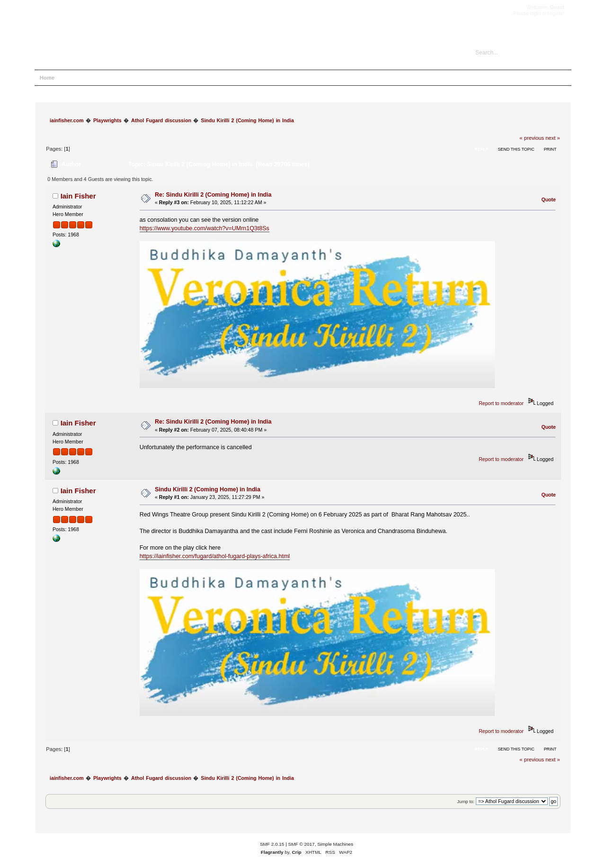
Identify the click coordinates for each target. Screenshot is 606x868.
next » (553, 138)
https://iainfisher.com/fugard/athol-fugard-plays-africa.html (215, 556)
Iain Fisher (78, 196)
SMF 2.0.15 (272, 844)
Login (123, 78)
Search (97, 78)
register (556, 13)
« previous (532, 138)
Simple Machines (335, 844)
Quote (548, 199)
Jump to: (466, 801)
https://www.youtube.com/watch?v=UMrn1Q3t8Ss (205, 228)
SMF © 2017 (302, 844)
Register (151, 78)
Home (47, 78)
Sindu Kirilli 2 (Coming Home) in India (208, 489)
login (535, 13)
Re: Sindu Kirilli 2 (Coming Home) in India (213, 195)
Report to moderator (501, 403)
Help (71, 78)
